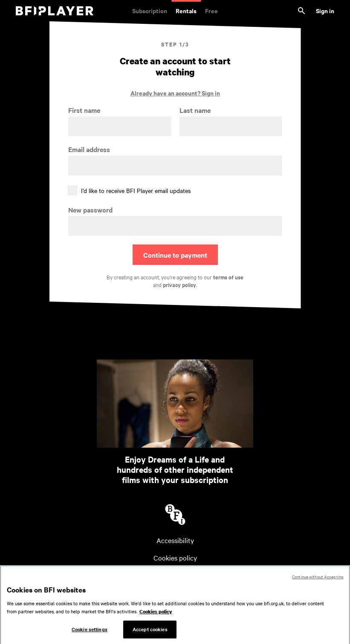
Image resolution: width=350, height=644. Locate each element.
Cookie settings (90, 631)
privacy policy (179, 285)
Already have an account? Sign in (175, 93)
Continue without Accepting (318, 579)
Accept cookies (150, 631)
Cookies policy (175, 558)
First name (84, 110)
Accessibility (175, 540)
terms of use (228, 277)
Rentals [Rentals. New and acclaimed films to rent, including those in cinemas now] (186, 10)
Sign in (325, 10)
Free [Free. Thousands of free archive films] (211, 10)
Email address (89, 149)
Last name (195, 110)
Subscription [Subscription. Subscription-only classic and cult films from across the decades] (150, 10)
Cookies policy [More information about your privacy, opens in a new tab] (156, 614)
